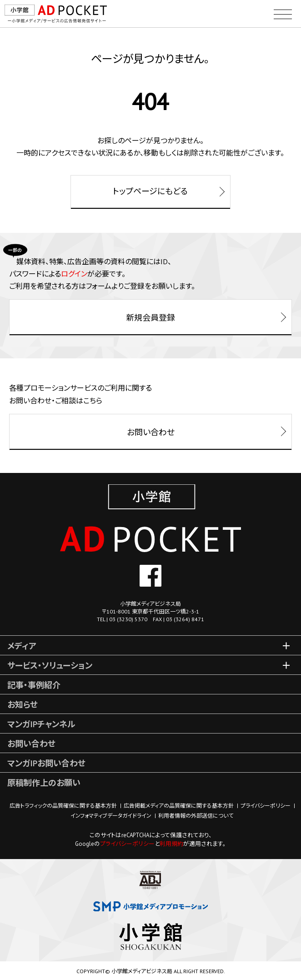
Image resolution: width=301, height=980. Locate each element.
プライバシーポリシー (266, 806)
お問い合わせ (31, 744)
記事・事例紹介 (34, 685)
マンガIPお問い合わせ (46, 763)
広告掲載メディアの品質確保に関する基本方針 (179, 806)
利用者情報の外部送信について (196, 816)
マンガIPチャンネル (41, 724)
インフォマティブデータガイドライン (111, 816)
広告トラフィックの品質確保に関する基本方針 (63, 806)
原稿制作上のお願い (44, 783)
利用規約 (171, 844)
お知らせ (23, 705)
